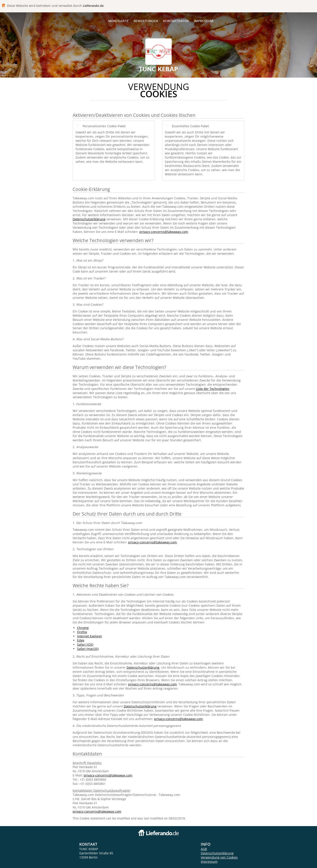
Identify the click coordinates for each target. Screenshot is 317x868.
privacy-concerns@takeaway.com (164, 232)
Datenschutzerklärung (89, 219)
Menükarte (118, 21)
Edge (81, 640)
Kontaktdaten (176, 21)
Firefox (82, 632)
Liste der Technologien (213, 389)
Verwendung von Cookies (219, 857)
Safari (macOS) (88, 649)
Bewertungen (146, 21)
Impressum (204, 21)
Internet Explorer (90, 636)
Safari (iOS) (85, 644)
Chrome (83, 628)
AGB (204, 849)
